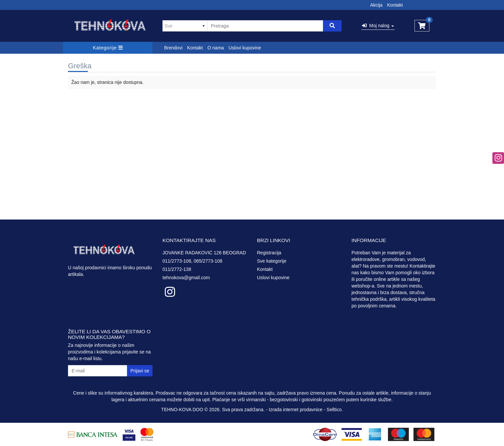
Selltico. (335, 410)
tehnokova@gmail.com (186, 278)
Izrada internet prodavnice (296, 410)
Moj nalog (378, 26)
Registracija (269, 253)
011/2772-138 (177, 269)
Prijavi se (140, 371)
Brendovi (173, 48)
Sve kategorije (272, 261)
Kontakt (395, 5)
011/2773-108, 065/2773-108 (192, 261)
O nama (216, 48)
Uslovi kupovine (245, 48)
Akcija (376, 5)
